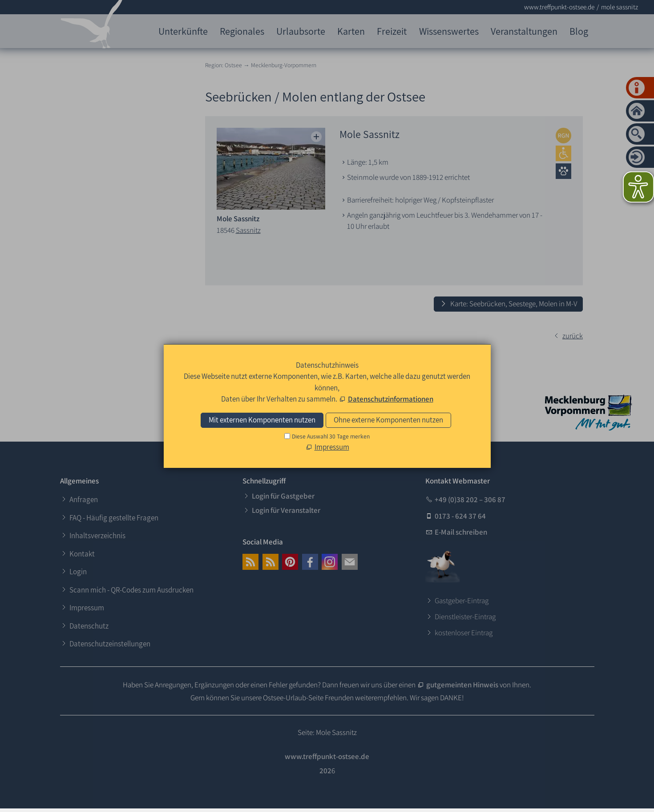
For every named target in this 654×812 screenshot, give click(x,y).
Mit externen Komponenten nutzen (262, 420)
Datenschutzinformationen (391, 399)
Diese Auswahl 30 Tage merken (331, 436)
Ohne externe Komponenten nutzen (388, 420)
